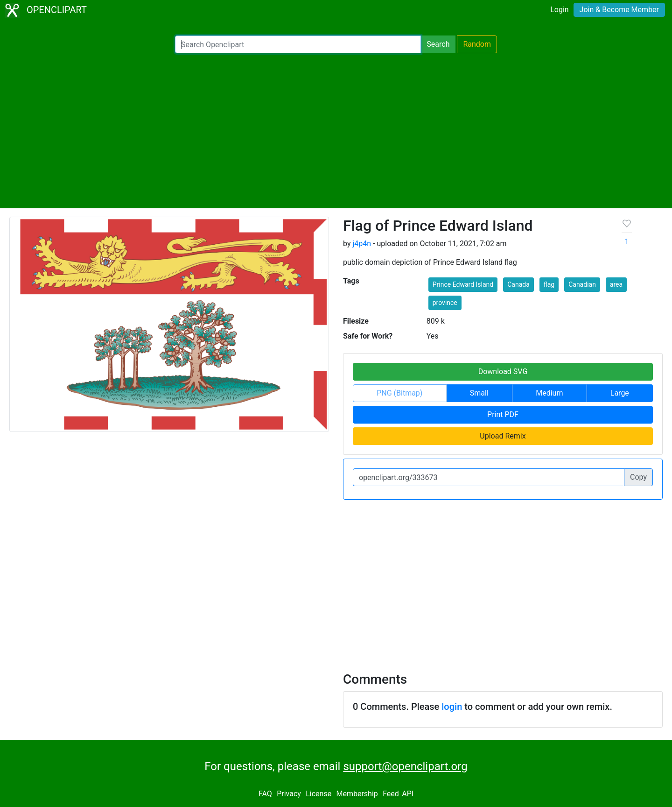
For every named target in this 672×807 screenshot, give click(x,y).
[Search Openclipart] (298, 44)
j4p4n (362, 244)
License (318, 794)
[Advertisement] (336, 131)
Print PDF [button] (503, 414)
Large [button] (620, 393)
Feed (391, 794)
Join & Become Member (619, 10)
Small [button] (479, 393)
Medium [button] (549, 393)
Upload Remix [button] (503, 436)
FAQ (265, 794)
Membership (357, 794)
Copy (638, 477)
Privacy (289, 794)
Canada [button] (518, 284)
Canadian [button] (582, 284)
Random (477, 44)
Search (438, 44)
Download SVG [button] (503, 372)
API (408, 794)
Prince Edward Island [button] (463, 284)
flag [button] (549, 284)
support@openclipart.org (405, 766)
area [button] (616, 284)
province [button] (445, 303)
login (452, 707)
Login (559, 10)
